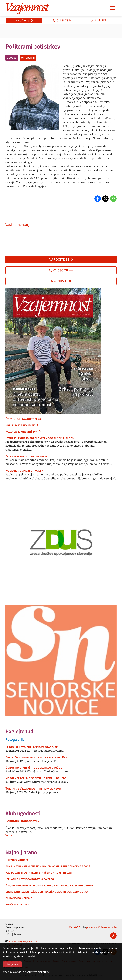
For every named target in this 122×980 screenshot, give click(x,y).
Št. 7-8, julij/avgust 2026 (23, 419)
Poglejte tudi (20, 731)
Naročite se (24, 20)
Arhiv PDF (99, 20)
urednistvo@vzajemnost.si (22, 941)
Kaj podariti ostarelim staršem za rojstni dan (39, 873)
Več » (9, 835)
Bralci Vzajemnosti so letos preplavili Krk (36, 757)
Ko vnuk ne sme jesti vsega (24, 471)
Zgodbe (12, 58)
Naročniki (74, 927)
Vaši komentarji (18, 225)
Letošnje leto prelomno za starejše (32, 747)
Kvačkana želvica (17, 905)
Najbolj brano (21, 852)
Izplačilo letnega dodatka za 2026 (30, 879)
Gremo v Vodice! (17, 860)
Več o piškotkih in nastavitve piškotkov (26, 972)
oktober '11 (28, 58)
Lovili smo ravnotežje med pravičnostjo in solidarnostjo (47, 892)
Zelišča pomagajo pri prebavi (26, 456)
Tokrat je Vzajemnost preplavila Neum (33, 789)
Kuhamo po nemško (19, 898)
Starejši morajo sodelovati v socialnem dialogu (40, 438)
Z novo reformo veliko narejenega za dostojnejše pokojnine (49, 885)
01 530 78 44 (62, 20)
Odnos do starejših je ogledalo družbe (34, 768)
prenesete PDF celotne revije (101, 927)
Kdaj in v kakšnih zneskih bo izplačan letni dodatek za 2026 (48, 866)
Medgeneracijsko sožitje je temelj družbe (36, 778)
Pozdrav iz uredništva (23, 432)
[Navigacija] (112, 8)
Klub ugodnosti (23, 813)
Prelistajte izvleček (22, 425)
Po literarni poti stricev (33, 47)
